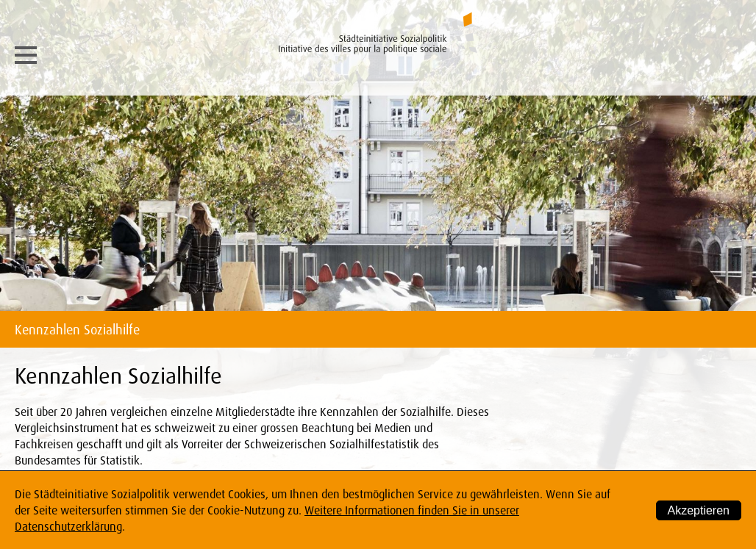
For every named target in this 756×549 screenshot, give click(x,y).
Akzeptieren (699, 510)
